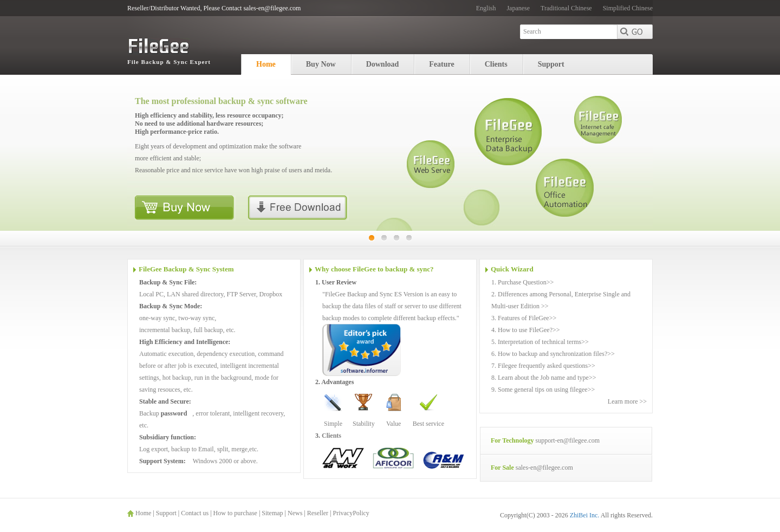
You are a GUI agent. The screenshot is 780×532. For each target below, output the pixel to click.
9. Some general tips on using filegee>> (543, 390)
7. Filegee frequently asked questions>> (543, 366)
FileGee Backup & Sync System (186, 269)
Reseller (318, 513)
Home (266, 64)
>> (550, 282)
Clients (496, 64)
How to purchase (235, 513)
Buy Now (321, 64)
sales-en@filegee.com (544, 468)
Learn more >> (627, 401)
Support (551, 64)
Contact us (195, 513)
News (295, 513)
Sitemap (272, 513)
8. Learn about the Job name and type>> (544, 378)
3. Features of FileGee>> (524, 318)
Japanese (518, 8)
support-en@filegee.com (567, 440)
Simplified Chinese (628, 8)
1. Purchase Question (519, 282)
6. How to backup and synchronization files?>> (553, 354)
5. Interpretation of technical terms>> (540, 342)
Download (383, 64)
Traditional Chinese (566, 8)
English (486, 8)
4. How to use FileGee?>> (526, 330)
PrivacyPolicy (351, 513)
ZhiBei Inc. (585, 515)
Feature (441, 64)
